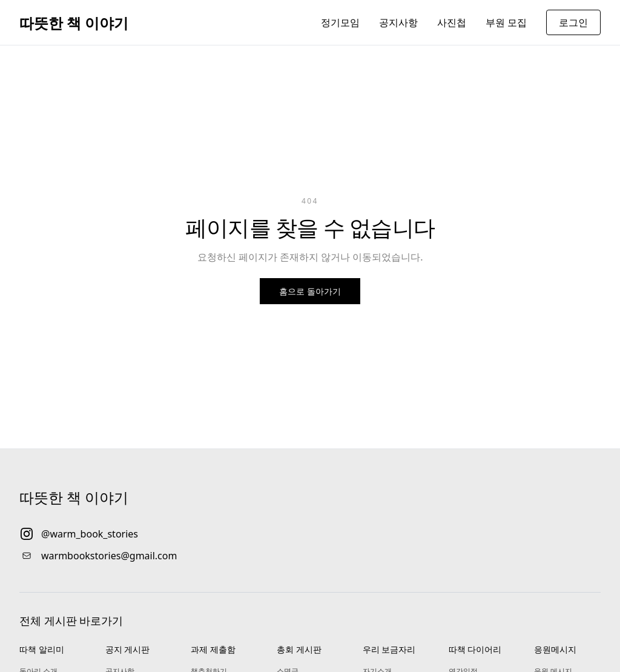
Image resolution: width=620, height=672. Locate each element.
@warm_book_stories (90, 534)
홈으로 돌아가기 (310, 291)
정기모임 (340, 22)
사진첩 (452, 22)
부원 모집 (506, 22)
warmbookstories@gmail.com (109, 556)
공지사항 (398, 22)
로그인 (573, 22)
